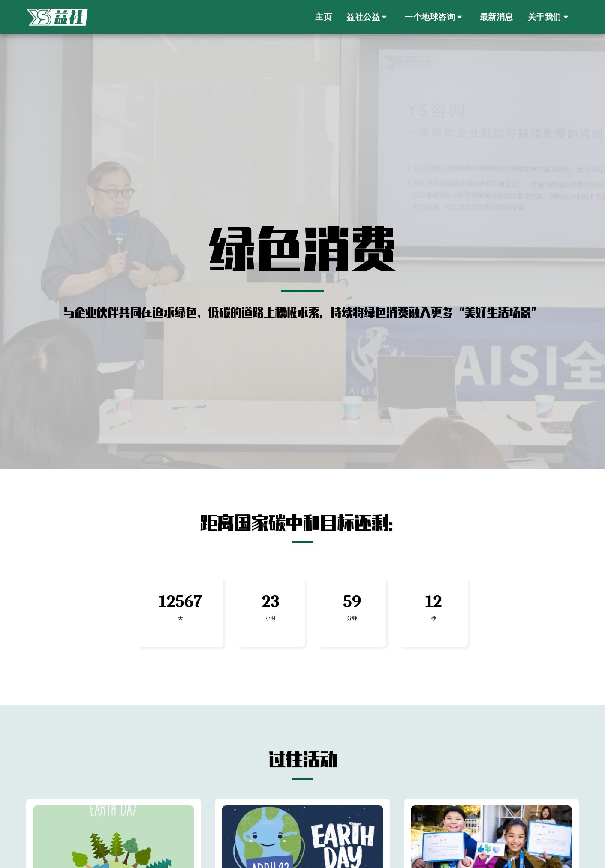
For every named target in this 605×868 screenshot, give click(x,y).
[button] (368, 17)
